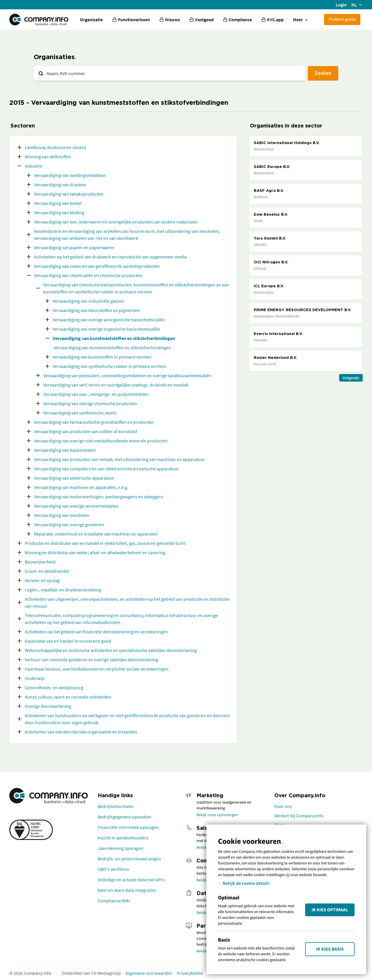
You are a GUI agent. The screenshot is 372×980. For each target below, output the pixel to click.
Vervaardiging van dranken (60, 185)
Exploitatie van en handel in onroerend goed (68, 641)
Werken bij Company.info (299, 816)
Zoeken (323, 73)
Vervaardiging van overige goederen (69, 524)
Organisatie (91, 20)
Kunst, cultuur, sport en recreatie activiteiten (68, 697)
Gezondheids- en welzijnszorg (54, 687)
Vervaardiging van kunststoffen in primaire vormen (102, 357)
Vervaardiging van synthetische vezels (80, 413)
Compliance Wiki (114, 901)
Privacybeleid (190, 973)
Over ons (283, 806)
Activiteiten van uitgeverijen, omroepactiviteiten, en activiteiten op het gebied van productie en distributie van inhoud (127, 602)
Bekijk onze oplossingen (217, 815)
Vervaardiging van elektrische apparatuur (74, 478)
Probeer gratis (342, 19)
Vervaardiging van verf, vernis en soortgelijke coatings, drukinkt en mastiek (116, 385)
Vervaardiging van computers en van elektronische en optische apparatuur (107, 469)
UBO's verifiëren (113, 869)
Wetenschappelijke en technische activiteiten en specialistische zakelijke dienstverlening (111, 650)
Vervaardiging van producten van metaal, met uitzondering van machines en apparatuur (119, 459)
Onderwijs (35, 678)
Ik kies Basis (330, 949)
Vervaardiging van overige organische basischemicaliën (106, 329)
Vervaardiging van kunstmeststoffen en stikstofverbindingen (114, 338)
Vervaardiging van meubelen (62, 515)
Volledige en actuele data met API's (131, 880)
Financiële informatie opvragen (128, 827)
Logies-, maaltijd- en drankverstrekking (63, 590)
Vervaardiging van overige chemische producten (90, 403)
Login (341, 5)
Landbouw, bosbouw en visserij (55, 147)
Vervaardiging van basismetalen (65, 450)
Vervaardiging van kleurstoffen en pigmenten (96, 310)
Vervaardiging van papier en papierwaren (74, 247)
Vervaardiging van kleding (59, 212)
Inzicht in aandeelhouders (123, 838)
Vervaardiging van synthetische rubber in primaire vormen (109, 366)
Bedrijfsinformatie (116, 806)
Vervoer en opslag (42, 580)
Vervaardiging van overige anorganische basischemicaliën (109, 320)
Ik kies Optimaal (330, 910)
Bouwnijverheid (40, 562)
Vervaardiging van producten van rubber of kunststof (86, 431)
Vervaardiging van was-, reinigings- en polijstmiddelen (96, 394)
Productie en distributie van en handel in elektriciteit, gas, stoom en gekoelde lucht (105, 543)
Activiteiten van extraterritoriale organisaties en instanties (81, 732)
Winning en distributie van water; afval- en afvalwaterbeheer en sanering (95, 552)
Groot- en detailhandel (47, 571)
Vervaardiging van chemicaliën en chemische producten (88, 275)
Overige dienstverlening (48, 706)
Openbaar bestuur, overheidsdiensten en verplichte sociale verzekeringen (97, 669)
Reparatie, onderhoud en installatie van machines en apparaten (96, 534)
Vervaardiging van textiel (58, 203)
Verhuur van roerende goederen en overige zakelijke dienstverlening (91, 660)
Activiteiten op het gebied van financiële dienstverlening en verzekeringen (96, 632)
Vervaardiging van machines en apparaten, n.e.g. (81, 487)
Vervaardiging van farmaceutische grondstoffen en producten (94, 422)
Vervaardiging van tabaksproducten (69, 194)
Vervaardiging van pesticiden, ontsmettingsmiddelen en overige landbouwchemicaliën (127, 375)
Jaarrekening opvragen (120, 848)
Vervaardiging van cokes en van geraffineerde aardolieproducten (97, 266)
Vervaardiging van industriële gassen (88, 301)
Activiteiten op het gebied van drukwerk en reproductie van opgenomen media (110, 257)
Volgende (351, 378)
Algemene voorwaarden (149, 973)
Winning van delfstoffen (48, 157)
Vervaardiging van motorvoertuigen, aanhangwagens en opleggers (99, 497)
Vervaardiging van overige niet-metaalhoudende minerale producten (101, 441)
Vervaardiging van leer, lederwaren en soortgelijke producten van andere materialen (116, 222)
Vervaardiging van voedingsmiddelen (70, 175)
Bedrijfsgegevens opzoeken (125, 817)
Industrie (34, 166)
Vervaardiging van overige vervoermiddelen (76, 506)
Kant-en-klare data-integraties (127, 890)
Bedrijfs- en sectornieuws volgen (129, 859)
